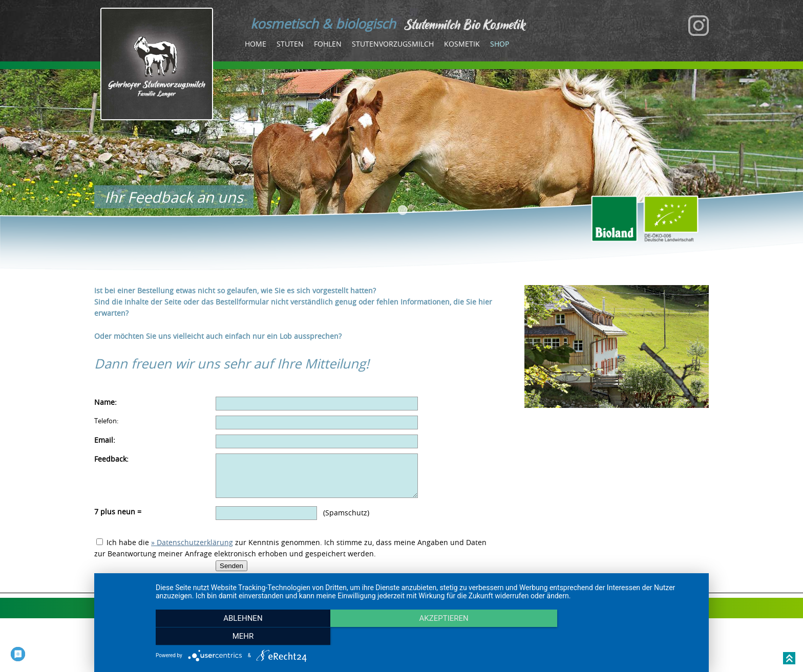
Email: (105, 440)
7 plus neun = (118, 519)
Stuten (290, 44)
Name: (105, 402)
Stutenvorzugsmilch (393, 44)
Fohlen (328, 44)
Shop (500, 44)
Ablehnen (237, 637)
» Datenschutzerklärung (192, 550)
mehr (617, 637)
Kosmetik (462, 44)
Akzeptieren (427, 637)
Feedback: (111, 459)
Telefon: (106, 421)
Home (256, 44)
